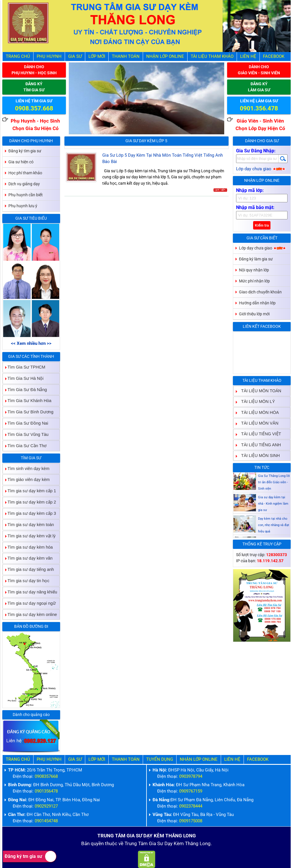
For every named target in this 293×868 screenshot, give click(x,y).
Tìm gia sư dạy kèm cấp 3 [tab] (29, 513)
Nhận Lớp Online (165, 57)
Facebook (274, 57)
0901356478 (46, 791)
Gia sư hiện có (21, 162)
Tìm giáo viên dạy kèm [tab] (26, 480)
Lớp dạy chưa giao (261, 169)
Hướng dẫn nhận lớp (257, 303)
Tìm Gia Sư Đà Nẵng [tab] (25, 389)
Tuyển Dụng (160, 759)
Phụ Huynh (49, 57)
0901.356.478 (259, 108)
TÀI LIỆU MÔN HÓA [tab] (258, 412)
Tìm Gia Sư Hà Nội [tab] (23, 378)
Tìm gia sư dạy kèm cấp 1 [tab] (29, 491)
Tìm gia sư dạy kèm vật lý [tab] (29, 536)
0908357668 (46, 777)
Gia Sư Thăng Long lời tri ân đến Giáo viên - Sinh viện (274, 482)
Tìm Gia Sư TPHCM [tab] (24, 367)
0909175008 (191, 821)
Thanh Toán (126, 57)
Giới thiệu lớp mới (254, 314)
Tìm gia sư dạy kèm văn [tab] (28, 558)
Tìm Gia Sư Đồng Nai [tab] (26, 423)
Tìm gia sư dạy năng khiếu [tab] (30, 592)
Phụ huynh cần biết (26, 195)
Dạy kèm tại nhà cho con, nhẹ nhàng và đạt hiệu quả (274, 525)
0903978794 (191, 777)
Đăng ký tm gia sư (30, 856)
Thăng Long (198, 844)
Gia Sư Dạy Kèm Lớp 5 (146, 141)
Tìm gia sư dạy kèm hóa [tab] (28, 547)
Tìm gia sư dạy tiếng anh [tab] (28, 570)
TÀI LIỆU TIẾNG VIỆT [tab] (259, 434)
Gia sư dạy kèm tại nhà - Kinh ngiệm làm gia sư (273, 504)
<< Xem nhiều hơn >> (31, 344)
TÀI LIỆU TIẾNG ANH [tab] (259, 445)
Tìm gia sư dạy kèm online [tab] (30, 614)
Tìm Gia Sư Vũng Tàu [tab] (26, 434)
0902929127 (46, 806)
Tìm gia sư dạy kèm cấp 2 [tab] (29, 502)
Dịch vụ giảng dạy (24, 184)
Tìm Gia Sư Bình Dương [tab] (28, 412)
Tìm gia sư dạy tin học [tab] (26, 581)
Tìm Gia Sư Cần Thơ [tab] (25, 446)
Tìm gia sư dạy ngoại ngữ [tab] (29, 603)
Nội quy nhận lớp (254, 270)
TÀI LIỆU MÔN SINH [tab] (258, 455)
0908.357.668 (34, 108)
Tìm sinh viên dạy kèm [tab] (26, 468)
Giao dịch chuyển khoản (260, 292)
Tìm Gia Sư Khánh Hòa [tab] (27, 401)
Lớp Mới (97, 57)
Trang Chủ (18, 57)
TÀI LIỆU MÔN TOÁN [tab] (259, 391)
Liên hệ (248, 57)
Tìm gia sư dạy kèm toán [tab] (28, 524)
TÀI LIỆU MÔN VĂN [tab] (258, 423)
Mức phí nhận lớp (254, 281)
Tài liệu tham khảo (212, 57)
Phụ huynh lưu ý (23, 206)
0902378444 (191, 806)
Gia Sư (75, 57)
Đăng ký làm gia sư (256, 259)
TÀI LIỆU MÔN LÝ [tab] (256, 402)
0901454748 (46, 821)
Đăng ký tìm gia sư (25, 151)
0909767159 (191, 791)
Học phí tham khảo (25, 173)
